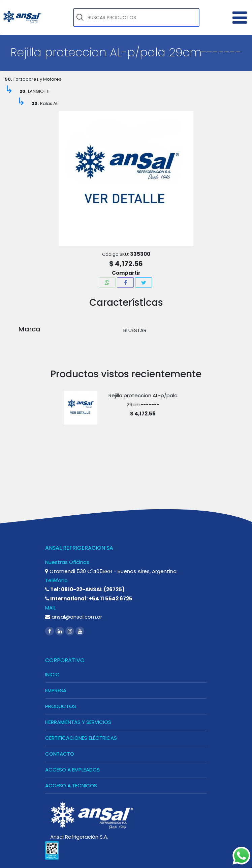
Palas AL (49, 103)
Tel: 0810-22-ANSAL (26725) (85, 589)
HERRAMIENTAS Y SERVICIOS (78, 722)
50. (8, 79)
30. (35, 103)
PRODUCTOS (61, 706)
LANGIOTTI (39, 91)
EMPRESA (56, 690)
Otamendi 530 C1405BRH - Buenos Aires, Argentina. (111, 571)
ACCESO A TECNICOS (71, 785)
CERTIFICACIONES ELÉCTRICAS (81, 738)
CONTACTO (60, 754)
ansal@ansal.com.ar (74, 617)
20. (23, 91)
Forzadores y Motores (37, 79)
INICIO (52, 674)
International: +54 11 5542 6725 (89, 599)
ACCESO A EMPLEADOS (72, 770)
